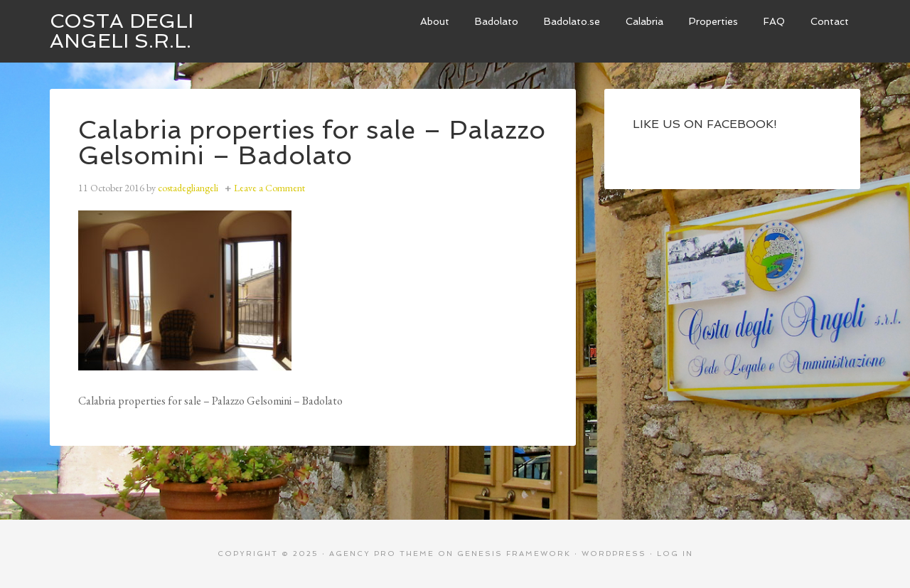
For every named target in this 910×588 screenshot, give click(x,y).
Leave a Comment (269, 188)
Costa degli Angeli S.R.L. (122, 31)
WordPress (614, 554)
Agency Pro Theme (382, 554)
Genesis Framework (514, 554)
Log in (675, 554)
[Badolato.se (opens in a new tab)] (572, 22)
